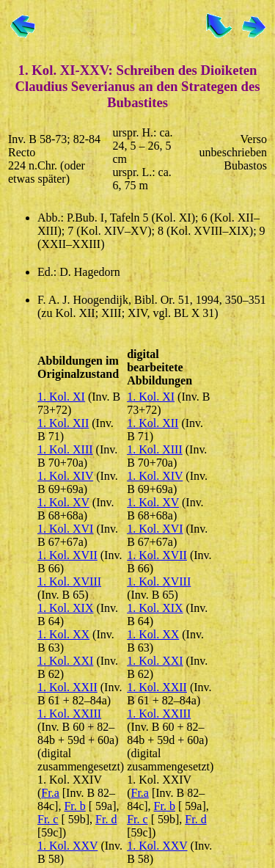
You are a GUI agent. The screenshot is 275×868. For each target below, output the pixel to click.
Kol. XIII (71, 449)
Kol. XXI (71, 661)
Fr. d (106, 819)
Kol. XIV (71, 476)
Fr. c (48, 819)
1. (43, 397)
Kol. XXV (73, 846)
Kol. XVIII (75, 581)
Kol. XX (69, 634)
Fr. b (74, 806)
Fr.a (50, 793)
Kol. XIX (71, 608)
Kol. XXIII (75, 714)
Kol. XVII (73, 555)
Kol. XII (69, 423)
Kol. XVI (71, 529)
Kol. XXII (73, 687)
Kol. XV (69, 502)
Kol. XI (67, 397)
